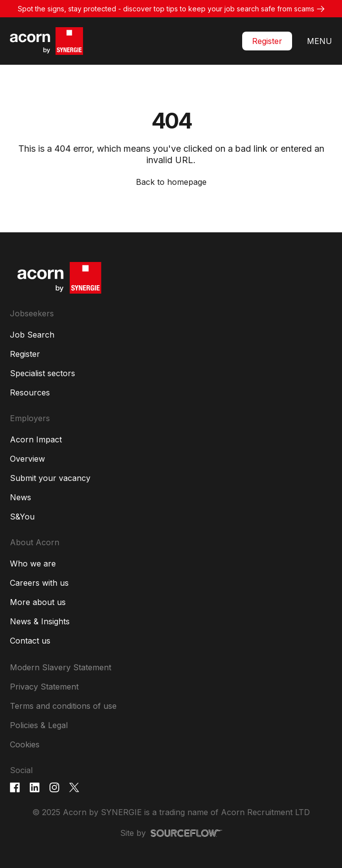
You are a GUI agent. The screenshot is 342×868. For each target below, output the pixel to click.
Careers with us (39, 583)
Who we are (33, 564)
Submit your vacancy (50, 478)
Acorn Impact (36, 439)
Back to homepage (171, 182)
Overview (27, 459)
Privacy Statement (44, 687)
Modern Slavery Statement (61, 667)
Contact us (30, 641)
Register (267, 41)
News (21, 497)
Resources (30, 392)
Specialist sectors (43, 373)
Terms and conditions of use (63, 706)
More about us (38, 602)
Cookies (25, 744)
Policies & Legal (39, 725)
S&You (22, 517)
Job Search (32, 335)
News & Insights (40, 621)
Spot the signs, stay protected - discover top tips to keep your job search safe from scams (166, 9)
